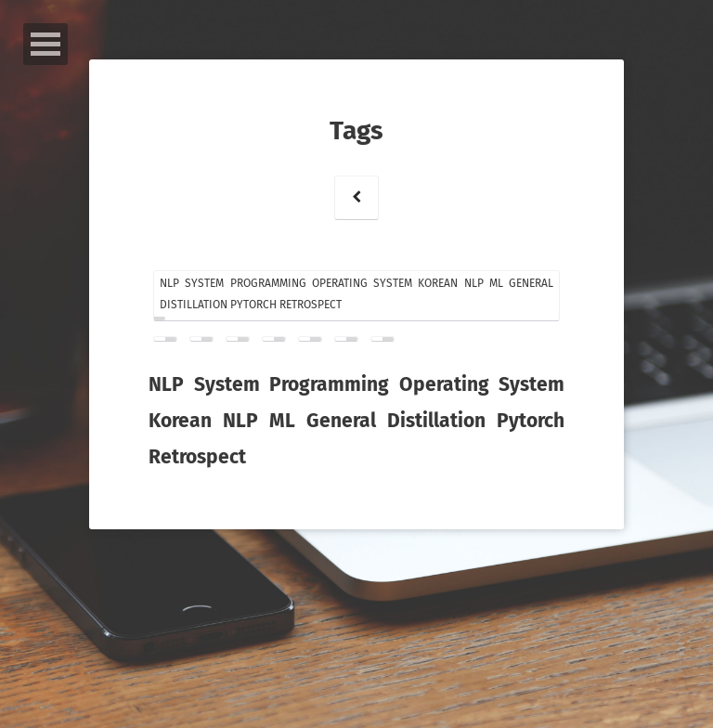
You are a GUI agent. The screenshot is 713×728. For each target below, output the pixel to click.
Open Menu (45, 44)
